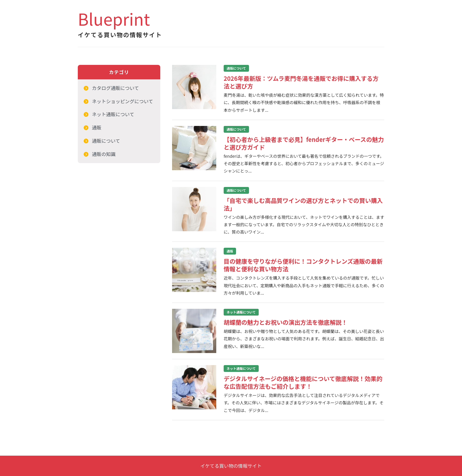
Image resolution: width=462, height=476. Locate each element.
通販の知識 (104, 154)
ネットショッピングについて (123, 101)
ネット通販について (113, 114)
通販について (106, 141)
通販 (97, 127)
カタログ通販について (115, 88)
